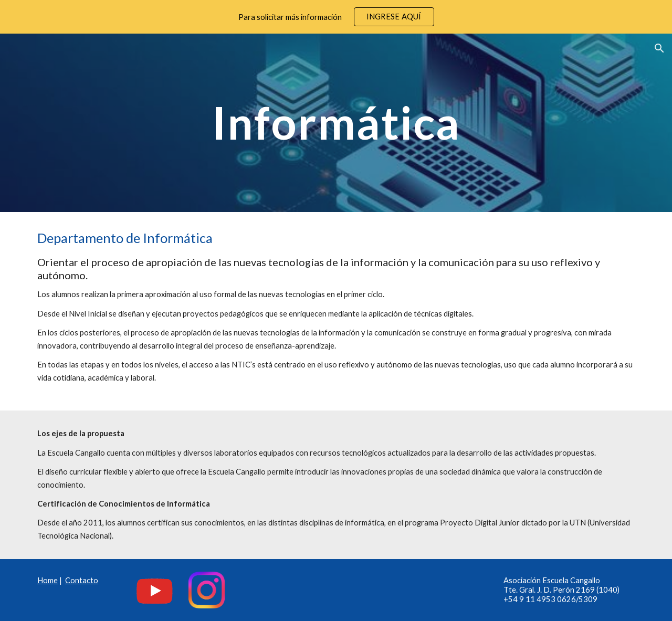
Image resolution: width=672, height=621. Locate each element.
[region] (336, 17)
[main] (336, 123)
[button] (659, 48)
